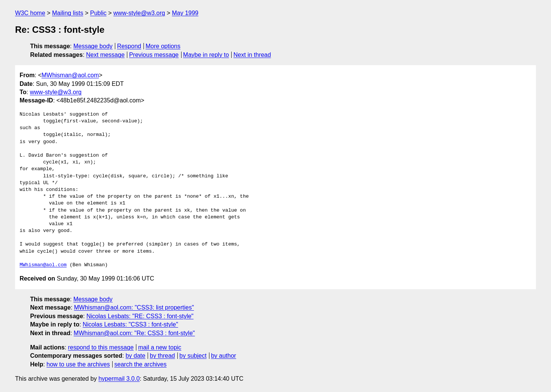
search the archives (141, 364)
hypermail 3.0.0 (119, 379)
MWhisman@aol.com (70, 75)
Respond (129, 46)
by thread (163, 356)
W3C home (30, 13)
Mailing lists (68, 13)
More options (163, 46)
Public (98, 13)
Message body (93, 46)
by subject (193, 356)
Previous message (154, 55)
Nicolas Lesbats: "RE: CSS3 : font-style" (140, 316)
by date (135, 356)
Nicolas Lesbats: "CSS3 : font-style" (130, 324)
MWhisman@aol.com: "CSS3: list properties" (134, 307)
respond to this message (101, 347)
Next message (105, 55)
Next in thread (252, 55)
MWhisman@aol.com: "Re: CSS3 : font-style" (134, 333)
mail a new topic (160, 347)
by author (224, 356)
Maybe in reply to (206, 55)
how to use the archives (78, 364)
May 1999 (185, 13)
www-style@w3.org (139, 13)
